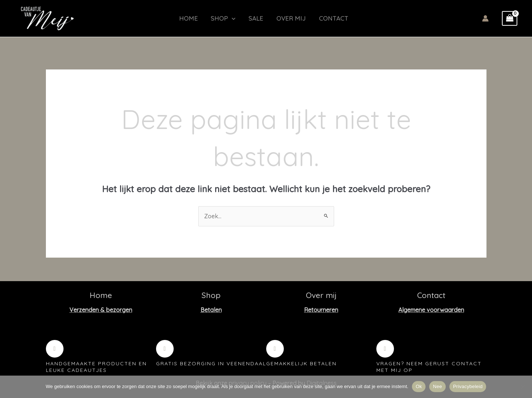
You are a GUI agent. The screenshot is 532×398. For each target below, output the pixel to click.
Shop (222, 18)
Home (189, 18)
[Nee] (523, 387)
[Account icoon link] (485, 18)
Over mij (286, 18)
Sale (253, 18)
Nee (437, 386)
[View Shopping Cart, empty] (510, 18)
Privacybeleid (468, 386)
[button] (231, 18)
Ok (419, 386)
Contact (326, 18)
